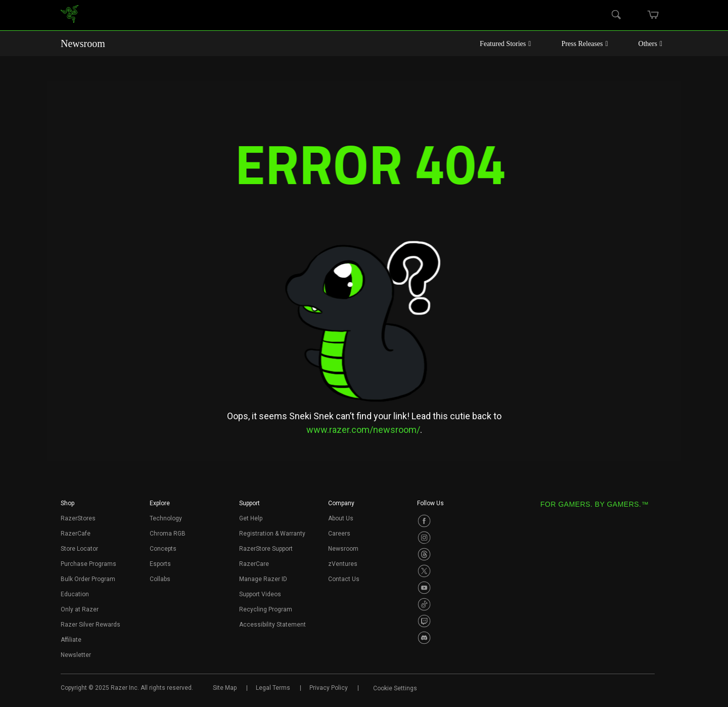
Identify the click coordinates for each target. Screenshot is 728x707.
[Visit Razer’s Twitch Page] (424, 621)
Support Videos (260, 594)
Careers (339, 534)
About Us (341, 518)
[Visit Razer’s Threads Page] (424, 554)
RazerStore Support (266, 549)
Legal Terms (273, 688)
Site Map (225, 688)
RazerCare (254, 564)
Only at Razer (80, 609)
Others (650, 44)
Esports (160, 564)
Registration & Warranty (272, 534)
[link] (70, 15)
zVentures (343, 564)
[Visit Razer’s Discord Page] (424, 638)
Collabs (160, 579)
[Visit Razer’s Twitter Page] (424, 571)
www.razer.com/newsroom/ (363, 430)
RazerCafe (76, 534)
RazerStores (78, 518)
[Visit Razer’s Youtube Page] (424, 588)
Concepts (163, 549)
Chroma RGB (168, 534)
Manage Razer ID (263, 579)
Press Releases (584, 44)
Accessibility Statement (272, 625)
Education (75, 594)
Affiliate (71, 640)
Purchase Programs (88, 564)
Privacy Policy (329, 688)
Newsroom (83, 43)
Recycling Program (266, 609)
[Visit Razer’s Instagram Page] (424, 538)
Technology (166, 518)
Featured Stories (506, 44)
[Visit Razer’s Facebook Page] (424, 521)
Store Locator (79, 549)
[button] (67, 506)
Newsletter (76, 655)
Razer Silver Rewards (90, 625)
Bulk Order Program (88, 579)
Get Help (251, 518)
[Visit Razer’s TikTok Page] (424, 604)
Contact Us (344, 579)
